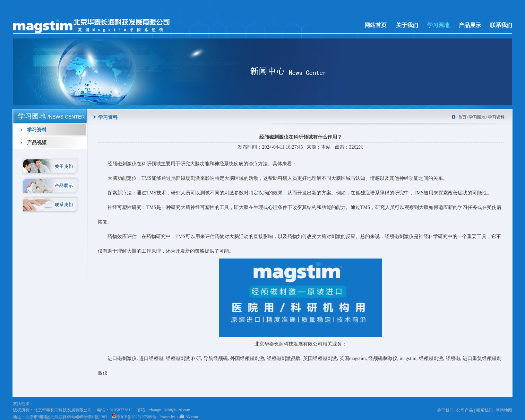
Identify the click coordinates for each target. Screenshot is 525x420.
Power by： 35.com (178, 417)
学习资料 (37, 130)
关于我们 (407, 25)
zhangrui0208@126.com (170, 410)
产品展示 (470, 25)
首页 (462, 117)
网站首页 (376, 25)
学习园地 (438, 25)
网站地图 (504, 410)
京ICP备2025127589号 (134, 417)
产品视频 (37, 143)
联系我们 (501, 25)
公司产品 (465, 410)
